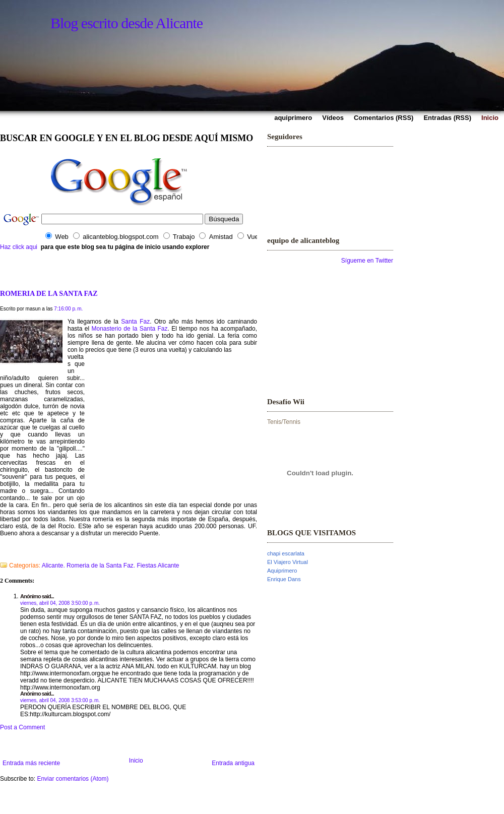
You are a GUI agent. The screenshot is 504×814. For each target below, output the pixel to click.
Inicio (136, 761)
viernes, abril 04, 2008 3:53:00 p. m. (60, 700)
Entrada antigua (233, 763)
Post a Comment (22, 727)
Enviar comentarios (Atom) (73, 779)
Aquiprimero (282, 571)
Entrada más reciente (31, 763)
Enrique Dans (284, 579)
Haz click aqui (19, 247)
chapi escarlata (286, 553)
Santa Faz (135, 322)
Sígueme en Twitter (367, 261)
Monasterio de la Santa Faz (130, 329)
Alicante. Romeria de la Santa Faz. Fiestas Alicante (111, 566)
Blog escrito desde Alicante (127, 23)
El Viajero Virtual (288, 562)
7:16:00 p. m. (68, 309)
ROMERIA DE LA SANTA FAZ (49, 293)
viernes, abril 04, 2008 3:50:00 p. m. (60, 603)
